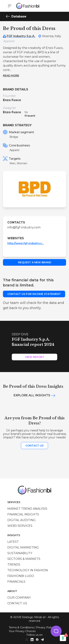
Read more (11, 76)
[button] (56, 631)
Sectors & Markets (24, 559)
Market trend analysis (27, 509)
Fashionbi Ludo (21, 576)
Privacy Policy (45, 627)
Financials (16, 582)
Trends (14, 565)
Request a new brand (35, 262)
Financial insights (23, 514)
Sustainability (20, 553)
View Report (35, 357)
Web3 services (20, 526)
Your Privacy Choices (22, 631)
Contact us (34, 446)
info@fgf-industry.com (24, 227)
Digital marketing (23, 547)
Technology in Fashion (28, 570)
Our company (19, 598)
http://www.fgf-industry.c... (25, 243)
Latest (13, 542)
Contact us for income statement (34, 294)
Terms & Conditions (21, 627)
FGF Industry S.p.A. (21, 36)
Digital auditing (22, 520)
